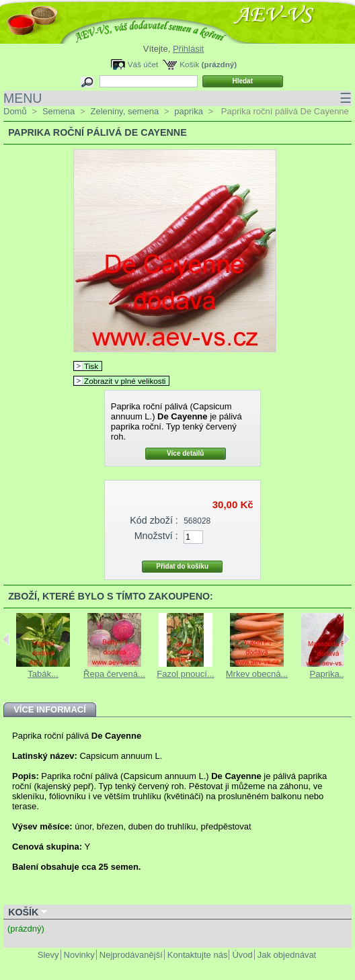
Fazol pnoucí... (185, 674)
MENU (177, 98)
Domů (15, 111)
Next (347, 639)
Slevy (48, 955)
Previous (6, 639)
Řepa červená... (114, 674)
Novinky (79, 955)
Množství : (156, 536)
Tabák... (43, 674)
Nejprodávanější (131, 955)
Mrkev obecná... (257, 674)
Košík (189, 64)
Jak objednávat (287, 955)
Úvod (242, 955)
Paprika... (328, 674)
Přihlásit (188, 49)
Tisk (91, 366)
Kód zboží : (154, 520)
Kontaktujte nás (198, 955)
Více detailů (186, 453)
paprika (189, 111)
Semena (58, 111)
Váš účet (143, 64)
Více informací (50, 709)
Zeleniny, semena (124, 111)
